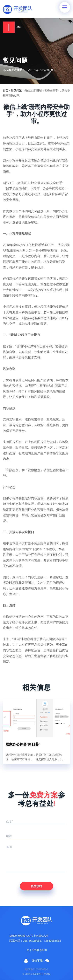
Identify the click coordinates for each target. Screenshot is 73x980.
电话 (9, 836)
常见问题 (16, 90)
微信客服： (40, 960)
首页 (6, 90)
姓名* (10, 821)
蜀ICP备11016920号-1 (36, 969)
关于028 (32, 950)
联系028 (42, 950)
